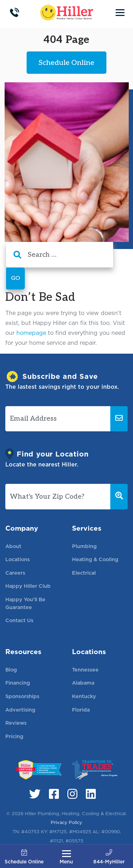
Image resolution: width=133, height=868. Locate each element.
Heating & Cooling (95, 559)
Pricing (14, 736)
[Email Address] (58, 419)
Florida (81, 710)
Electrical (84, 573)
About (13, 546)
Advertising (20, 710)
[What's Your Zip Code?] (58, 497)
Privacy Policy (66, 822)
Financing (18, 683)
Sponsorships (22, 696)
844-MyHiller (109, 857)
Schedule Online (24, 857)
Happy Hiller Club (28, 586)
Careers (15, 573)
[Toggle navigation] (120, 12)
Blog (11, 670)
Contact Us (19, 620)
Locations (18, 559)
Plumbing (84, 546)
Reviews (16, 723)
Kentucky (84, 696)
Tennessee (85, 670)
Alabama (83, 683)
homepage (31, 333)
